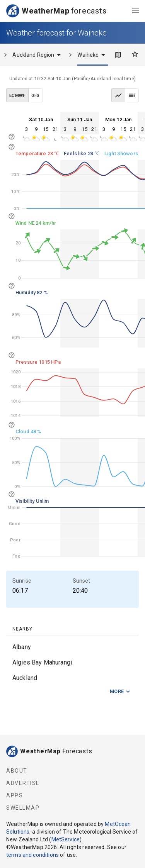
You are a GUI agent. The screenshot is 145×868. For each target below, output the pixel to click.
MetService (66, 839)
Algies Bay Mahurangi (42, 662)
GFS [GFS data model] (36, 95)
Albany (22, 647)
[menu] (136, 11)
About (17, 771)
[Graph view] (118, 95)
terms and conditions (32, 855)
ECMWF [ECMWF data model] (17, 95)
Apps (14, 795)
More (120, 692)
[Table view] (132, 95)
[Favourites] (135, 54)
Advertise (23, 783)
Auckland (25, 678)
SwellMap (23, 808)
